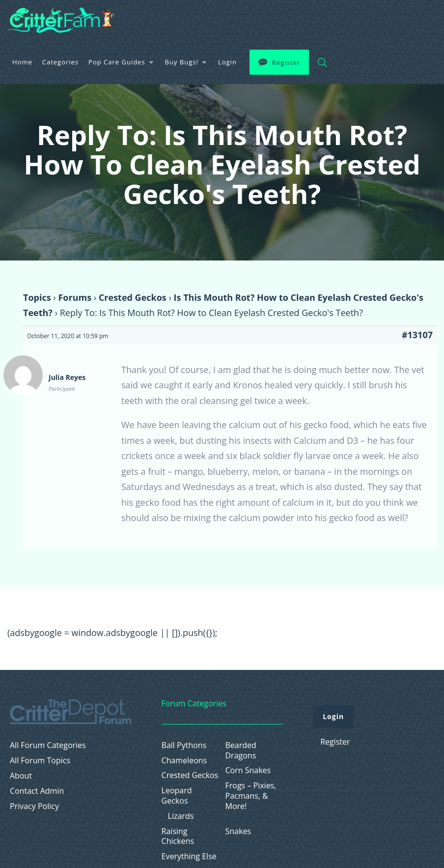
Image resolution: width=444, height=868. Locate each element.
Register (286, 62)
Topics (37, 297)
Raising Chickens (178, 837)
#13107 (417, 335)
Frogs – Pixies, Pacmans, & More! (251, 796)
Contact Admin (37, 791)
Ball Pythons (184, 745)
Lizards (181, 816)
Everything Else (189, 856)
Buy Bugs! (182, 62)
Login (227, 62)
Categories (60, 62)
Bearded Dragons (241, 751)
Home (22, 62)
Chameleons (184, 761)
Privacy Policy (34, 806)
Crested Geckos (133, 297)
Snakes (238, 831)
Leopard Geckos (177, 796)
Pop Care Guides (117, 62)
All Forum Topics (40, 761)
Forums (75, 297)
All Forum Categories (48, 745)
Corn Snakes (248, 770)
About (21, 776)
